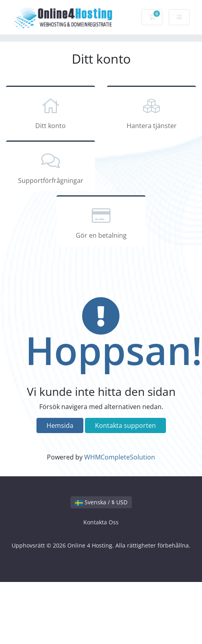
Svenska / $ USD (101, 502)
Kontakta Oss (101, 522)
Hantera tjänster (151, 112)
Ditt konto (50, 112)
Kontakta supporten (125, 425)
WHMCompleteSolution (120, 457)
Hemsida (60, 425)
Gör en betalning (101, 222)
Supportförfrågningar (50, 167)
